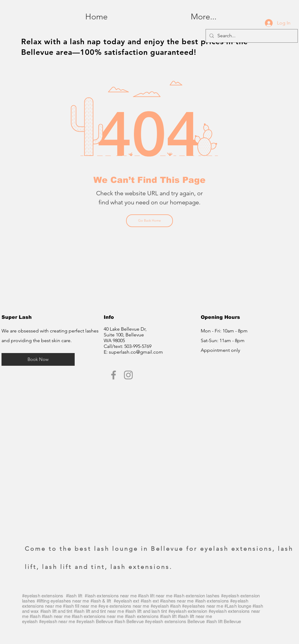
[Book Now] (38, 359)
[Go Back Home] (149, 221)
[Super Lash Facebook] (114, 375)
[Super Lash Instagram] (128, 375)
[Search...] (251, 36)
